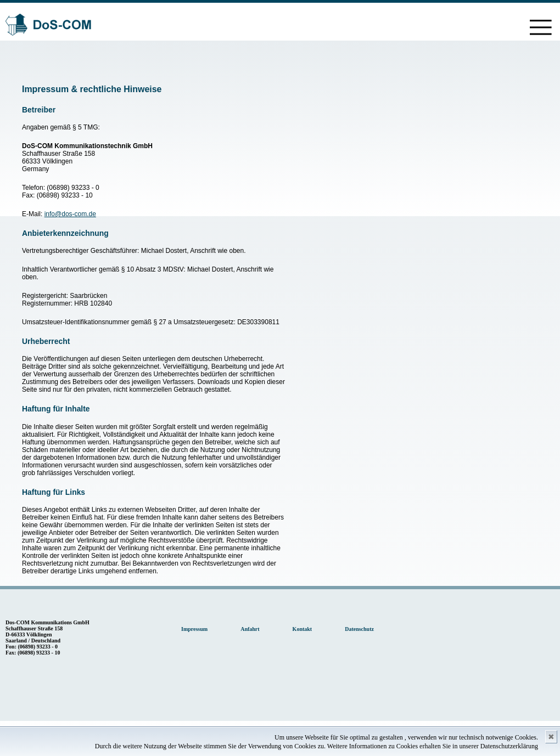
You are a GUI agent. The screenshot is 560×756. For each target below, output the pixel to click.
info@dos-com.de (70, 214)
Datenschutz (359, 629)
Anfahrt (250, 629)
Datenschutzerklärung (509, 746)
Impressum (194, 629)
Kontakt (303, 629)
